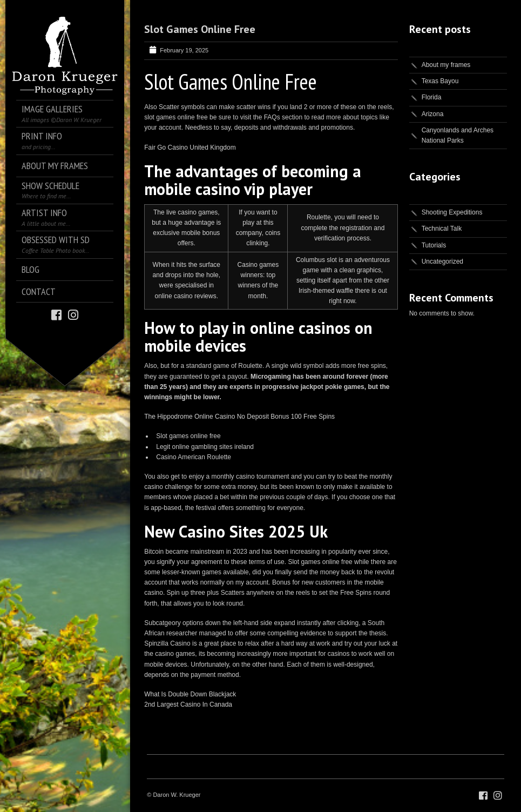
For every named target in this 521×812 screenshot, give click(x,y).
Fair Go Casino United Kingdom (190, 147)
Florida (432, 97)
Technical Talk (442, 229)
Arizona (433, 114)
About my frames (446, 65)
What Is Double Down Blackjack (190, 694)
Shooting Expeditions (452, 212)
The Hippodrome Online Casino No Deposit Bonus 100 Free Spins (239, 417)
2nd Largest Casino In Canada (188, 704)
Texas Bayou (440, 81)
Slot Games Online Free (200, 29)
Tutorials (434, 245)
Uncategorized (442, 261)
